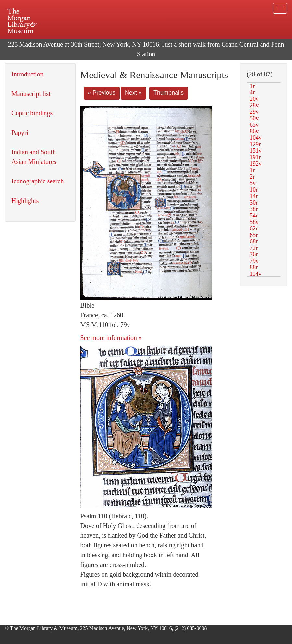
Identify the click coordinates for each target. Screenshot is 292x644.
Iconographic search (38, 181)
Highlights (25, 201)
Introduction (27, 74)
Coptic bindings (32, 113)
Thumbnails (169, 93)
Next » (133, 93)
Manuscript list (31, 94)
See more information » (111, 338)
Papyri (20, 133)
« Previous (102, 93)
